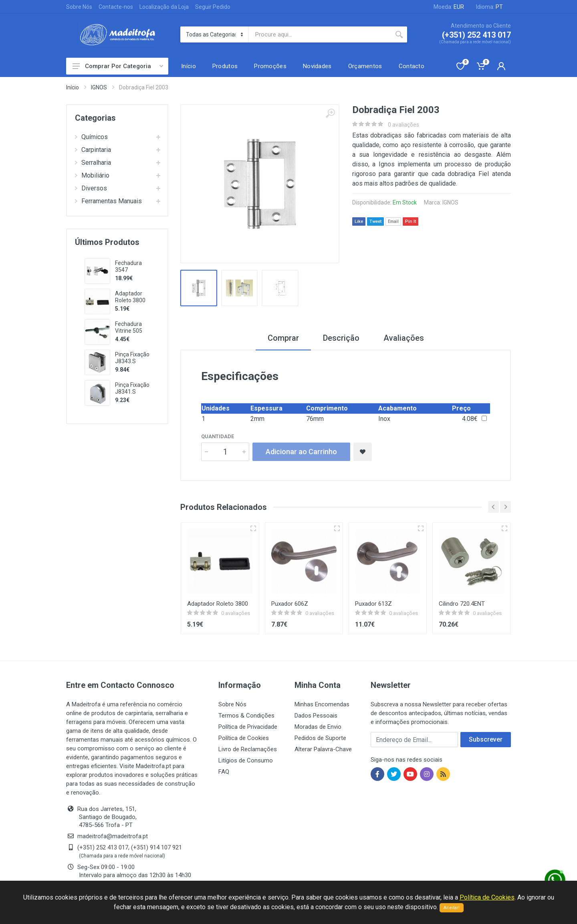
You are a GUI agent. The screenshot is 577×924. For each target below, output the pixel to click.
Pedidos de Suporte (320, 738)
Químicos (91, 137)
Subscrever (486, 739)
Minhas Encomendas (322, 704)
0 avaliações (403, 125)
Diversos (91, 188)
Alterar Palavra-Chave (323, 749)
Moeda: (449, 7)
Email (393, 221)
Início (73, 87)
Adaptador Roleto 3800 (130, 297)
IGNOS (99, 87)
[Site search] (320, 34)
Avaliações (404, 338)
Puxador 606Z (290, 604)
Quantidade (218, 436)
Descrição (341, 338)
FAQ (224, 772)
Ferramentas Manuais (108, 201)
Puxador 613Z (373, 604)
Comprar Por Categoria (118, 66)
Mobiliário (92, 175)
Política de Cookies (244, 738)
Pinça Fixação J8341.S (132, 388)
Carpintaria (93, 150)
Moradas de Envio (318, 727)
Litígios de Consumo (246, 760)
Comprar (283, 338)
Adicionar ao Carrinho (301, 452)
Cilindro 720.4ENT (462, 604)
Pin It (411, 221)
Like (359, 221)
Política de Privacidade (248, 727)
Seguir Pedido (213, 7)
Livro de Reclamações (248, 749)
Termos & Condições (246, 716)
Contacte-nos (116, 7)
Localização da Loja (164, 7)
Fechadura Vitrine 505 (129, 327)
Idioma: (489, 7)
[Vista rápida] (253, 528)
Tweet (375, 221)
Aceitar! (452, 908)
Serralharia (93, 163)
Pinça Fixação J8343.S (132, 358)
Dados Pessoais (316, 716)
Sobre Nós (79, 7)
